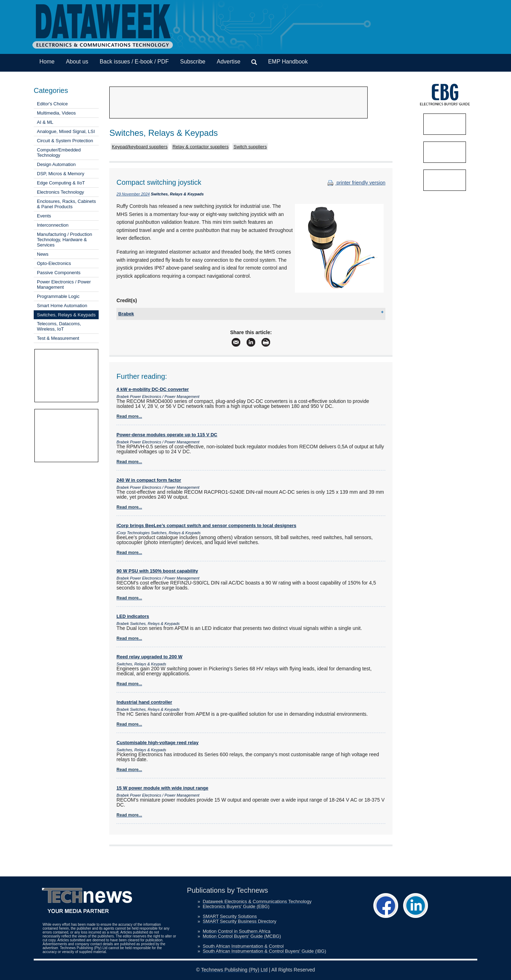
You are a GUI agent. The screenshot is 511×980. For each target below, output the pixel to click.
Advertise (229, 62)
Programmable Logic (58, 296)
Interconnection (53, 225)
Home (47, 62)
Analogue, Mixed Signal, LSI (66, 131)
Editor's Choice (52, 104)
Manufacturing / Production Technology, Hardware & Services (64, 240)
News (43, 254)
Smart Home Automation (62, 306)
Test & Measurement (58, 338)
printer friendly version (356, 183)
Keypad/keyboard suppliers (140, 147)
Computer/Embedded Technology (59, 153)
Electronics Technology (61, 192)
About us (77, 62)
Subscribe (193, 62)
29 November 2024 (133, 194)
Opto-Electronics (54, 263)
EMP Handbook (288, 62)
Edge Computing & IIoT (61, 183)
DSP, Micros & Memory (61, 174)
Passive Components (59, 273)
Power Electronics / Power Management (64, 284)
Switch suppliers (250, 147)
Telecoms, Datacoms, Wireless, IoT (59, 326)
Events (44, 216)
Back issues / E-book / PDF (134, 62)
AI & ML (45, 122)
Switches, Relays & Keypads (66, 315)
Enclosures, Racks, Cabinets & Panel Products (66, 204)
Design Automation (56, 164)
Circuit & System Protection (65, 141)
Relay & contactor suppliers (200, 147)
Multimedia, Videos (56, 113)
